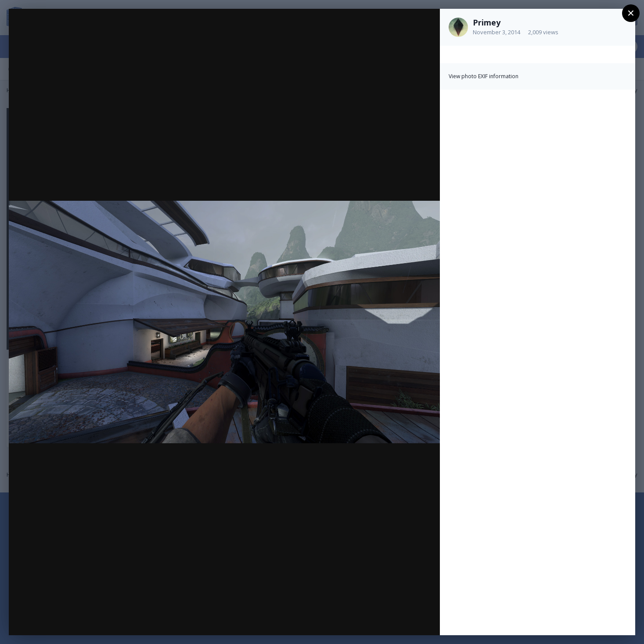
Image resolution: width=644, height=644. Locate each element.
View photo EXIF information (484, 76)
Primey (487, 22)
